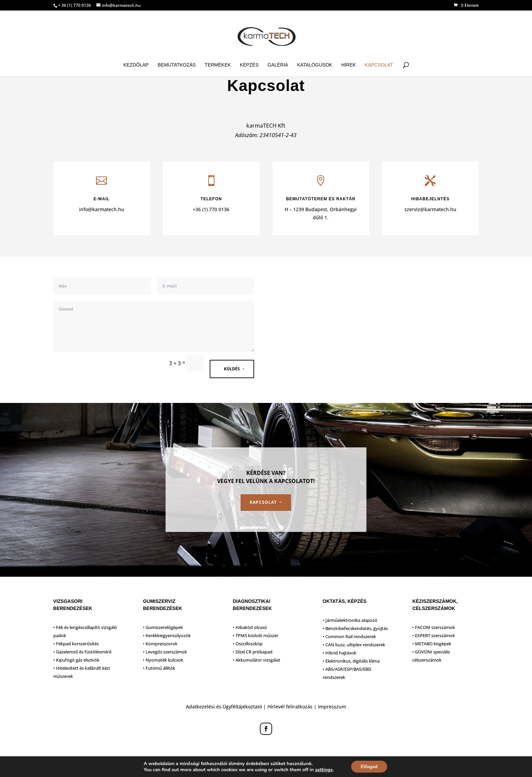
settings (323, 770)
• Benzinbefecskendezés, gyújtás (355, 628)
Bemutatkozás (177, 65)
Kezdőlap (136, 65)
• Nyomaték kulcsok (163, 660)
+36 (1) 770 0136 (211, 209)
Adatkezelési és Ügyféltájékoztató (224, 707)
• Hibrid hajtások (339, 653)
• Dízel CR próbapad (253, 652)
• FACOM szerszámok (434, 627)
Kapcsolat (379, 65)
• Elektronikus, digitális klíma (351, 661)
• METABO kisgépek (432, 644)
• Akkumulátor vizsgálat (256, 660)
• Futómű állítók (159, 668)
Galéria (278, 65)
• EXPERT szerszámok (434, 635)
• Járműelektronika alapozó (350, 620)
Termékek (218, 65)
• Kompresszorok (160, 644)
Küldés (232, 369)
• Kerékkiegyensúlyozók (167, 635)
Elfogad (369, 766)
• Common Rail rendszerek (349, 636)
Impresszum (332, 707)
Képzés (249, 65)
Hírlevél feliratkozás (290, 707)
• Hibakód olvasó (250, 627)
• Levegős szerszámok (165, 652)
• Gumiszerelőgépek (163, 627)
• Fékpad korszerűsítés (76, 644)
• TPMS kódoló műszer (255, 635)
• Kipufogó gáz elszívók (76, 660)
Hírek (349, 65)
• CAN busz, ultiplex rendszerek (354, 645)
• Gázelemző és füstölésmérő (82, 652)
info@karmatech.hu (102, 209)
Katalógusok (315, 65)
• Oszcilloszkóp (248, 644)
